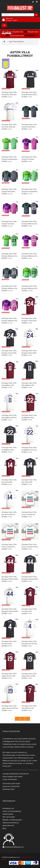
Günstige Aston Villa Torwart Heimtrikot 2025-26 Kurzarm (29, 127)
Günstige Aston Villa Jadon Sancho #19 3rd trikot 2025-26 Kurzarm (10, 708)
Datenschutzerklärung (11, 823)
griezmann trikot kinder (11, 786)
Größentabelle (8, 814)
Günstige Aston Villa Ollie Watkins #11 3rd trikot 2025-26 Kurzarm (10, 418)
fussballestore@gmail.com (14, 847)
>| (27, 719)
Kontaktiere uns (8, 808)
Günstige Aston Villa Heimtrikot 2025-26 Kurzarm (9, 95)
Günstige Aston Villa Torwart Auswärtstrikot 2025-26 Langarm (30, 192)
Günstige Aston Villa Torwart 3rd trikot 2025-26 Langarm (9, 224)
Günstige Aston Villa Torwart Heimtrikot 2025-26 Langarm (9, 192)
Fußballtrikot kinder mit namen (14, 744)
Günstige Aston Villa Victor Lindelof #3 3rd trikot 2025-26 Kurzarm (30, 547)
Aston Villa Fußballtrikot (17, 42)
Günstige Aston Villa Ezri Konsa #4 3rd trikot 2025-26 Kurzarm (30, 644)
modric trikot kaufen (10, 779)
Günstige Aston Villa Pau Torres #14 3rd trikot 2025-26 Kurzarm (10, 515)
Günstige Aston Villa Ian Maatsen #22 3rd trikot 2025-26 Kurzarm (30, 450)
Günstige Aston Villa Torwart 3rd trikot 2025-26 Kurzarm (29, 159)
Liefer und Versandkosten (12, 811)
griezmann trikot (9, 789)
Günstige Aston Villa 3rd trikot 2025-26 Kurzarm (9, 127)
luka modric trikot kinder (11, 784)
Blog (4, 828)
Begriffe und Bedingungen (12, 820)
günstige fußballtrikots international (16, 774)
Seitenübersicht (8, 826)
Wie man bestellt (9, 817)
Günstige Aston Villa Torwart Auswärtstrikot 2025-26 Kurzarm (10, 159)
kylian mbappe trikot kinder (12, 777)
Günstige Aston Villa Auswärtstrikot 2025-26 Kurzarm (29, 95)
